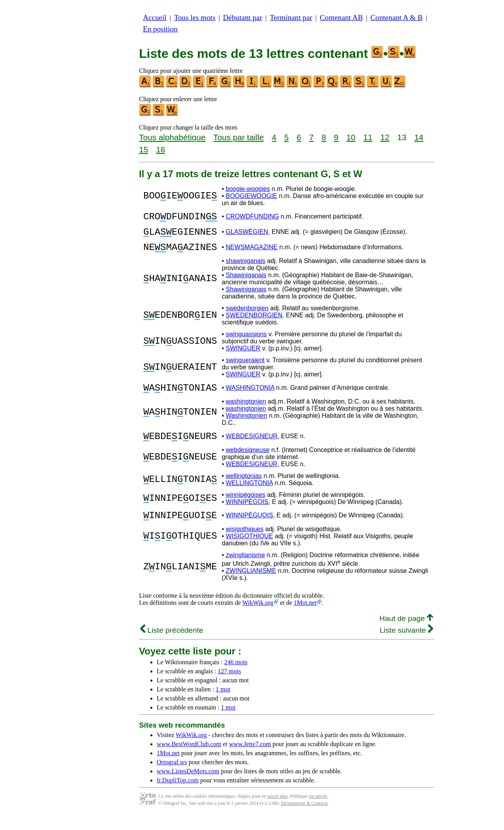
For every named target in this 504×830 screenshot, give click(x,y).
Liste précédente (172, 644)
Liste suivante (406, 644)
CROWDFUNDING (252, 218)
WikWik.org (258, 617)
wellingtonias (244, 488)
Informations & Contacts (304, 817)
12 (385, 137)
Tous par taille (239, 137)
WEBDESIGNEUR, (252, 447)
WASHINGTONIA (250, 396)
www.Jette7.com (250, 758)
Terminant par (291, 18)
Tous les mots (195, 18)
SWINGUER (243, 355)
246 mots (236, 676)
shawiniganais (246, 268)
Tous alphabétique (172, 137)
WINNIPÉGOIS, (248, 514)
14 (419, 137)
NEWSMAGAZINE (252, 253)
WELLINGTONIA (249, 495)
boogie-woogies (248, 189)
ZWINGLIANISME (251, 585)
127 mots (229, 685)
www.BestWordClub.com (189, 758)
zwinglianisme (245, 569)
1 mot (223, 703)
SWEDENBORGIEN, (255, 322)
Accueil (155, 18)
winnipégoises (246, 507)
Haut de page (406, 633)
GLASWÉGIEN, (248, 235)
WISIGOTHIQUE (249, 550)
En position (160, 29)
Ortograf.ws (172, 776)
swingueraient (245, 367)
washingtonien (246, 411)
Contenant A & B (397, 18)
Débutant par (243, 18)
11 (368, 137)
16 (160, 149)
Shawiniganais (246, 282)
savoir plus (278, 810)
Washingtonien (246, 425)
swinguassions (246, 341)
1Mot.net (305, 617)
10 (351, 137)
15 (144, 149)
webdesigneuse (247, 462)
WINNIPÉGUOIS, (250, 528)
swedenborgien (247, 315)
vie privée (318, 810)
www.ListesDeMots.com (188, 785)
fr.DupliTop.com (178, 794)
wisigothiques (245, 543)
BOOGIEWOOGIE (251, 196)
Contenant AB (341, 18)
